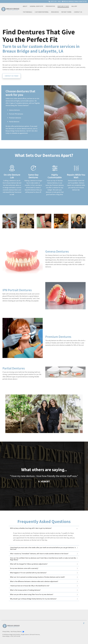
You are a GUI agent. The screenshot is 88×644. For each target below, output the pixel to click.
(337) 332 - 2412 (56, 1)
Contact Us (78, 12)
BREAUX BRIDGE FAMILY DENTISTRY (75, 1)
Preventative (50, 6)
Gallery (74, 6)
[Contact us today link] (12, 76)
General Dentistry (37, 6)
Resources (55, 12)
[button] (84, 623)
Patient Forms (66, 12)
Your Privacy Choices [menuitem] (17, 632)
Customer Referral (42, 12)
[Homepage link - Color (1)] (11, 629)
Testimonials (28, 12)
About (25, 6)
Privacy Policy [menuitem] (6, 632)
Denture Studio (63, 6)
